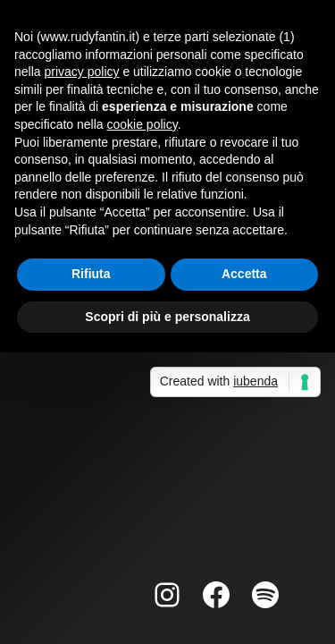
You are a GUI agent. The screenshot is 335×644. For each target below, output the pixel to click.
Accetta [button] (244, 274)
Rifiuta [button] (91, 274)
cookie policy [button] (142, 124)
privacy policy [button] (81, 72)
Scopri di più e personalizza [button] (167, 317)
